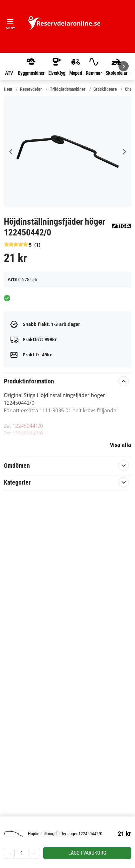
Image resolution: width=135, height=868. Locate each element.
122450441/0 (28, 426)
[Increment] (34, 853)
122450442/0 (28, 433)
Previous (11, 152)
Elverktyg (57, 66)
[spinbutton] (22, 853)
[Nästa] (124, 66)
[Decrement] (9, 853)
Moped (76, 66)
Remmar (94, 66)
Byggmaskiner (31, 66)
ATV (9, 66)
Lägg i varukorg (87, 853)
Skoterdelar (116, 66)
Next (124, 152)
